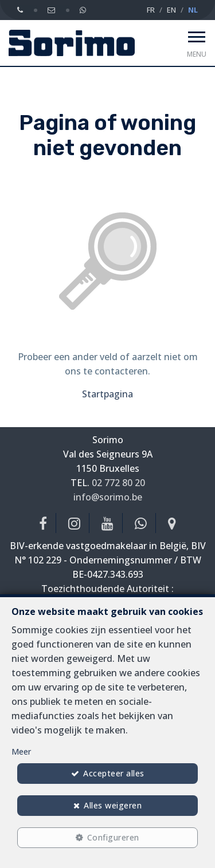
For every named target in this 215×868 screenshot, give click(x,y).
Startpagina (107, 394)
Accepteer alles (114, 773)
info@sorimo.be (108, 497)
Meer (21, 751)
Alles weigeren (113, 805)
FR (151, 10)
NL (193, 10)
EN (171, 10)
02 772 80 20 (118, 483)
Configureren (113, 837)
